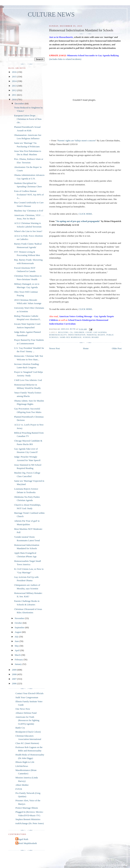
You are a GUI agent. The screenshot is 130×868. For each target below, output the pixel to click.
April (17, 650)
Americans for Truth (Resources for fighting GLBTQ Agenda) (27, 720)
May (17, 646)
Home (86, 348)
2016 (14, 72)
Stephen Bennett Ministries (28, 819)
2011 (14, 95)
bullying (64, 332)
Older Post (117, 348)
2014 (14, 81)
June (17, 641)
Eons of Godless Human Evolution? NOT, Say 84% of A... (29, 194)
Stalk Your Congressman (27, 697)
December (20, 104)
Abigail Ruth (22, 839)
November (20, 618)
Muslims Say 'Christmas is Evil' (29, 211)
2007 (14, 679)
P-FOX (19, 789)
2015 (14, 77)
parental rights (96, 335)
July (17, 637)
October (19, 623)
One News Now (23, 709)
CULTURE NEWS (51, 15)
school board (91, 337)
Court (89, 332)
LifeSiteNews (22, 766)
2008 (14, 674)
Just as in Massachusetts (61, 37)
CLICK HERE (85, 214)
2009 (14, 670)
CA (71, 332)
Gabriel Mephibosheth (27, 843)
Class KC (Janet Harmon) (27, 743)
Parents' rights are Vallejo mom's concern (76, 140)
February (19, 660)
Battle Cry (20, 728)
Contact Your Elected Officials (29, 693)
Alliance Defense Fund (26, 713)
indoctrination (77, 335)
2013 (14, 86)
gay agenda (100, 332)
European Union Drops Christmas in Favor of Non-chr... (28, 119)
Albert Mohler (22, 785)
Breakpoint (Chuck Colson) (28, 732)
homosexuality (58, 335)
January (19, 664)
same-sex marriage (71, 337)
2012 (14, 90)
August (18, 632)
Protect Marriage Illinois (27, 808)
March (18, 655)
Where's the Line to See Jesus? (28, 231)
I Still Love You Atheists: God (28, 380)
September (20, 627)
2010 (14, 99)
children (79, 332)
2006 (14, 683)
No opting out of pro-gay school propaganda (78, 221)
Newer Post (54, 348)
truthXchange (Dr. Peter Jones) (30, 823)
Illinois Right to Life (25, 762)
